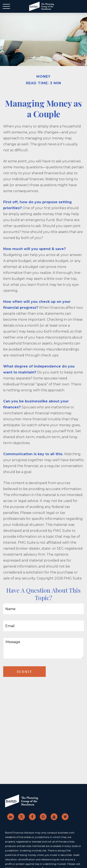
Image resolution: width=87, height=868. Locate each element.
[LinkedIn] (11, 817)
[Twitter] (21, 817)
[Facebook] (32, 817)
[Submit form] (24, 672)
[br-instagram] (43, 817)
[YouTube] (54, 817)
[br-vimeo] (65, 817)
